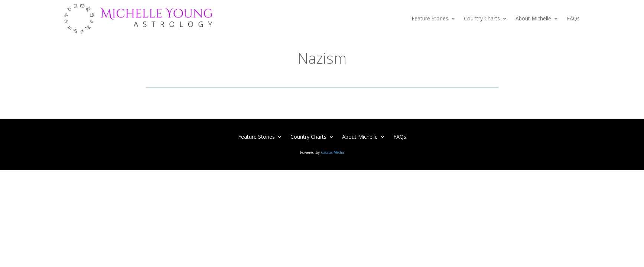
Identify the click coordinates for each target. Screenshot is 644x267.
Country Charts (482, 18)
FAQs (573, 18)
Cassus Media (332, 152)
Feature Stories (430, 18)
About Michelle (533, 18)
